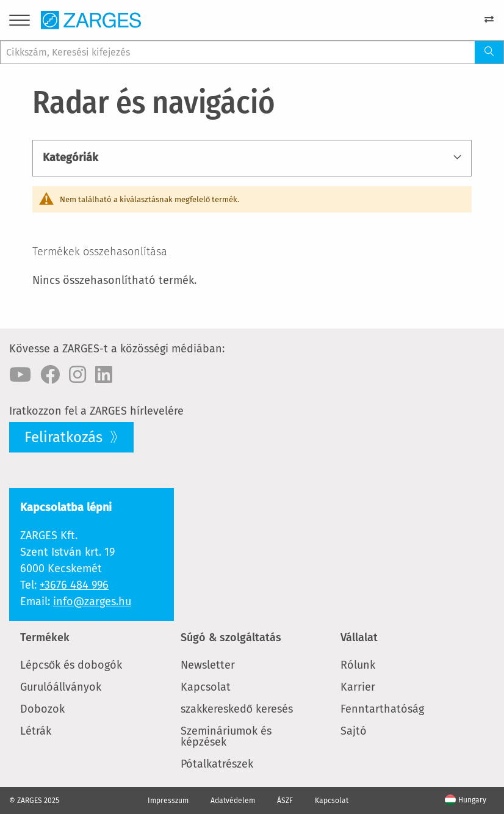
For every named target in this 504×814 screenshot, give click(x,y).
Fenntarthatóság (382, 709)
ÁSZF (285, 801)
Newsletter (208, 665)
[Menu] (20, 22)
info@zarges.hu (92, 601)
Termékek (45, 638)
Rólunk (358, 665)
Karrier (358, 687)
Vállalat (359, 638)
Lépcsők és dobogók (71, 665)
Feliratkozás (65, 437)
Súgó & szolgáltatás (231, 638)
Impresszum (168, 801)
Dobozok (42, 709)
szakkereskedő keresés (237, 709)
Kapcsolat (206, 687)
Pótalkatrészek (217, 764)
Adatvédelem (233, 801)
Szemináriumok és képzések (226, 736)
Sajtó (354, 731)
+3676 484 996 (74, 585)
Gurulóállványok (61, 687)
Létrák (36, 731)
